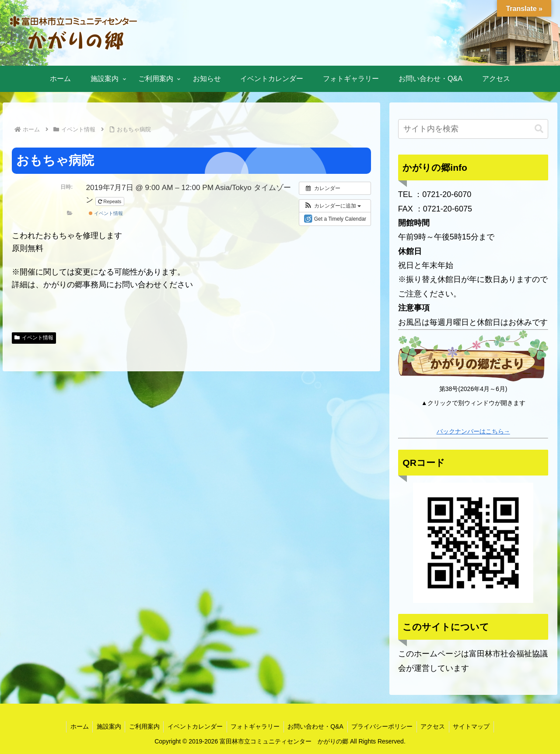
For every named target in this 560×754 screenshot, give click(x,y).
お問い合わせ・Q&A (317, 726)
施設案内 (105, 726)
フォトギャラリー (255, 726)
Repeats (110, 201)
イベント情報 (106, 213)
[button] (332, 206)
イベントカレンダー (194, 726)
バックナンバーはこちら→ (473, 431)
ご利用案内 (142, 726)
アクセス (437, 726)
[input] (473, 129)
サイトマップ (476, 726)
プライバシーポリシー (385, 726)
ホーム (74, 726)
